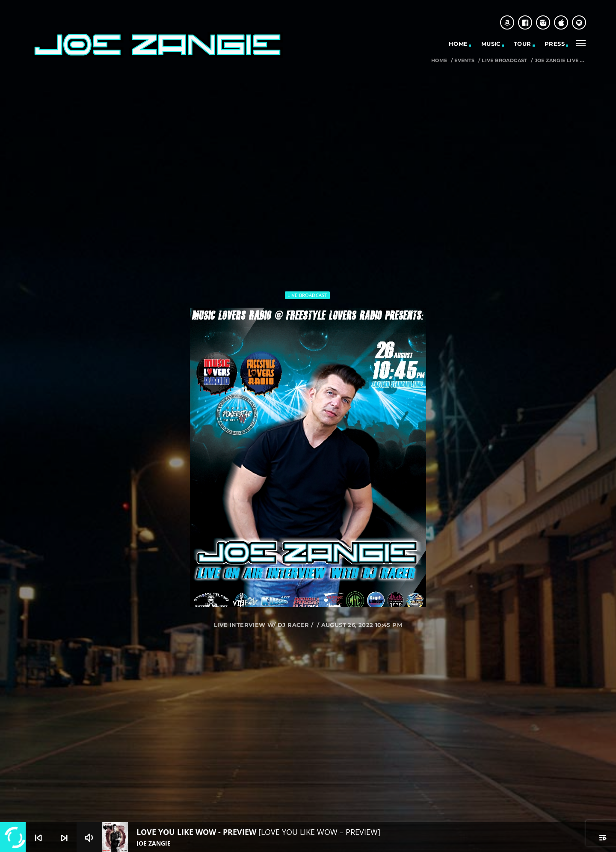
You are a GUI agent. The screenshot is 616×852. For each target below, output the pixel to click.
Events (464, 61)
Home (439, 61)
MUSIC (491, 44)
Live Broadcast (504, 61)
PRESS (555, 44)
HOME (458, 44)
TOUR (523, 44)
